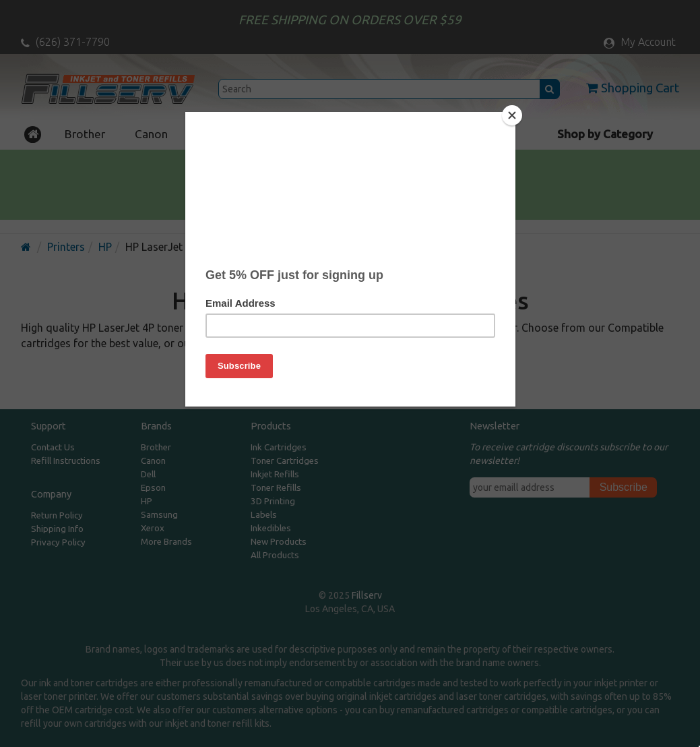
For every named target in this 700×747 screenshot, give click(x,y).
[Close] (512, 115)
